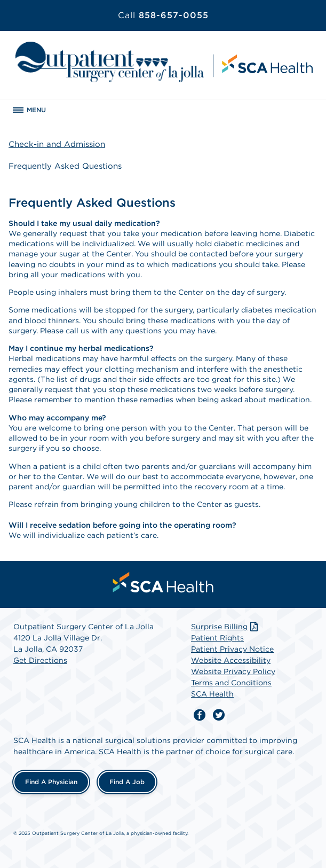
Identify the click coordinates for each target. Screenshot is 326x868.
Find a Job (127, 782)
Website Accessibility (231, 660)
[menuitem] (163, 582)
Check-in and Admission (57, 144)
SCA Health (212, 694)
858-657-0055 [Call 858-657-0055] (163, 15)
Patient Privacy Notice (232, 649)
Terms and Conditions (231, 683)
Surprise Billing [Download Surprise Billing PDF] (225, 627)
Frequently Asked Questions (65, 166)
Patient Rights (217, 638)
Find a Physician (51, 782)
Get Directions (40, 660)
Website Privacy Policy (233, 671)
